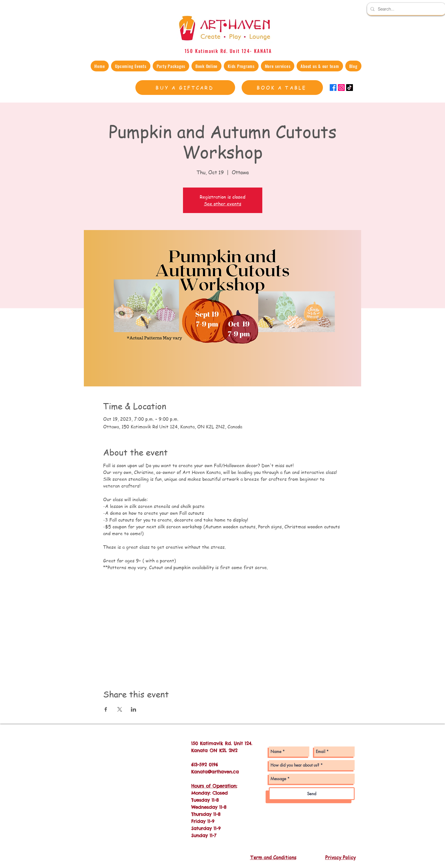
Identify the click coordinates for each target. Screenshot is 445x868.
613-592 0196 (205, 765)
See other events (223, 204)
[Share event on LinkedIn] (134, 709)
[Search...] (406, 9)
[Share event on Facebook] (106, 709)
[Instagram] (341, 88)
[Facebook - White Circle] (262, 767)
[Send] (312, 794)
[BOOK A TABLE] (282, 88)
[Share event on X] (120, 709)
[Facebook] (333, 88)
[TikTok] (350, 88)
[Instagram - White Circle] (262, 756)
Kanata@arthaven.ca (215, 772)
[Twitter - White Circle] (262, 779)
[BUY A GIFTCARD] (185, 88)
